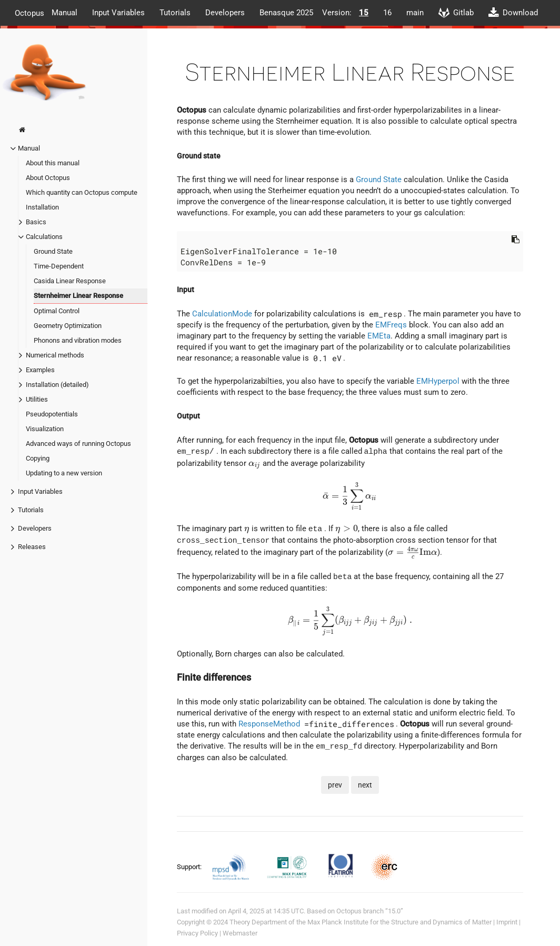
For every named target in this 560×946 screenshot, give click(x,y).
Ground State (53, 251)
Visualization (45, 429)
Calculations (44, 237)
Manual (64, 13)
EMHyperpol (438, 381)
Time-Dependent (59, 266)
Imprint (507, 922)
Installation (42, 207)
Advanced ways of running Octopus (78, 444)
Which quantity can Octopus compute (82, 192)
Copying (38, 458)
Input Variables (118, 13)
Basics (36, 222)
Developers (225, 13)
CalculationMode (222, 314)
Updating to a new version (64, 473)
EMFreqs (391, 325)
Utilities (37, 399)
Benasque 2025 (286, 13)
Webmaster (240, 933)
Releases (32, 547)
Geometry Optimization (68, 326)
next (365, 784)
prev (335, 784)
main (415, 13)
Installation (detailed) (57, 385)
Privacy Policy (197, 933)
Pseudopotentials (52, 414)
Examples (40, 370)
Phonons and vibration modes (78, 340)
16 (387, 13)
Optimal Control (57, 311)
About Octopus (48, 178)
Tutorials (175, 13)
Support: (190, 866)
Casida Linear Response (70, 281)
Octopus (29, 13)
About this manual (53, 163)
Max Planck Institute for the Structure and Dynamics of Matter (399, 922)
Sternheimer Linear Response (78, 296)
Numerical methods (55, 355)
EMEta (379, 336)
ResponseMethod (269, 723)
